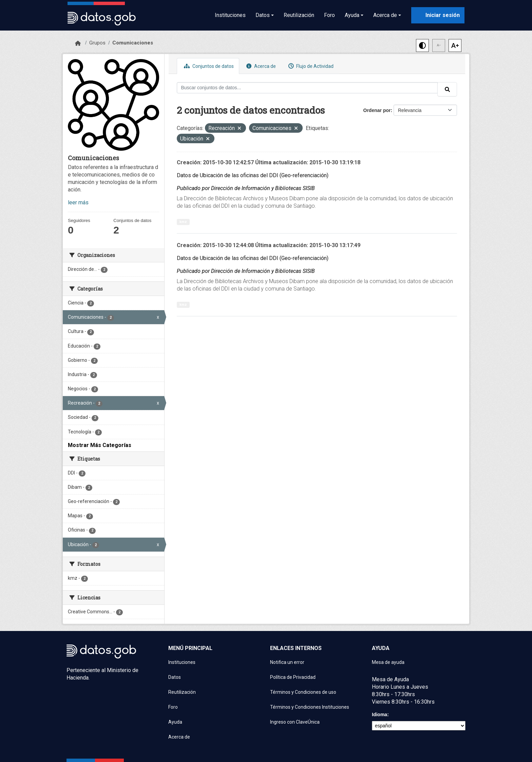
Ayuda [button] (352, 15)
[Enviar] (447, 89)
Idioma (379, 714)
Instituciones (230, 15)
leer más (78, 202)
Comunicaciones (133, 43)
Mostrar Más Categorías (100, 445)
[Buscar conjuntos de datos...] (307, 88)
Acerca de (260, 66)
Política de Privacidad (293, 677)
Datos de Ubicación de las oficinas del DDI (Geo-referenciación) (253, 175)
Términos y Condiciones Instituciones (310, 707)
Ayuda (175, 722)
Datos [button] (263, 15)
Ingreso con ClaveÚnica (295, 722)
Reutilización (299, 15)
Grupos (97, 43)
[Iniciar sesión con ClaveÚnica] (438, 15)
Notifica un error (287, 662)
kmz (183, 222)
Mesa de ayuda (388, 662)
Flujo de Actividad (310, 66)
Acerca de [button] (385, 15)
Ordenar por (377, 110)
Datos (175, 677)
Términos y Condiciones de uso (303, 692)
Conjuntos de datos (208, 66)
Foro (329, 15)
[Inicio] (78, 43)
